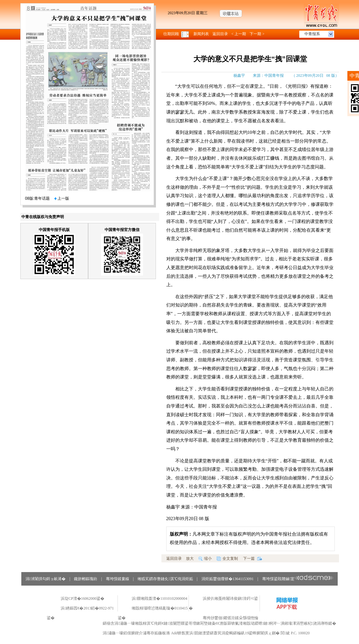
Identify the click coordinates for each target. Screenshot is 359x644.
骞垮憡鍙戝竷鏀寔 (298, 579)
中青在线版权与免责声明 (43, 217)
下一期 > (257, 34)
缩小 (205, 558)
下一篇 (253, 558)
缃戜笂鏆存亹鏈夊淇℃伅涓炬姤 (165, 579)
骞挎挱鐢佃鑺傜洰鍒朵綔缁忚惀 (231, 618)
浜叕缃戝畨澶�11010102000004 (159, 599)
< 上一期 (239, 34)
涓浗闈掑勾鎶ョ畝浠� (46, 579)
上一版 (62, 198)
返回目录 (220, 34)
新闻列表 (201, 34)
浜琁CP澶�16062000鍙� (82, 599)
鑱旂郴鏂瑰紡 (86, 579)
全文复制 (227, 558)
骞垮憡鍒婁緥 (118, 579)
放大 (190, 558)
